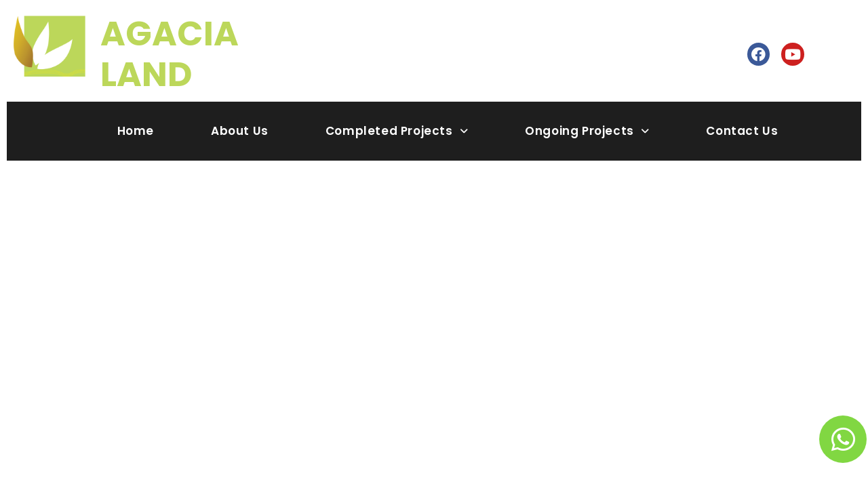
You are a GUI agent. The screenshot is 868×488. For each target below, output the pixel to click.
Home (136, 131)
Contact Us (742, 131)
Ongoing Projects (587, 131)
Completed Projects (397, 131)
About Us (240, 131)
